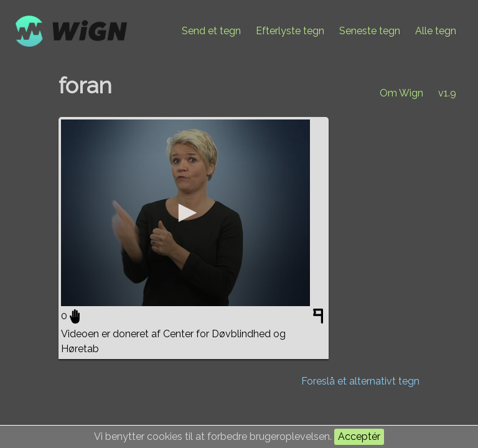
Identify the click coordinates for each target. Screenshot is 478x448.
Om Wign (401, 93)
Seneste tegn (370, 31)
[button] (185, 213)
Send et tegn (211, 31)
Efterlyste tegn (290, 31)
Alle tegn (436, 31)
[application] (185, 213)
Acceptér (359, 436)
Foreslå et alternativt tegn (360, 381)
